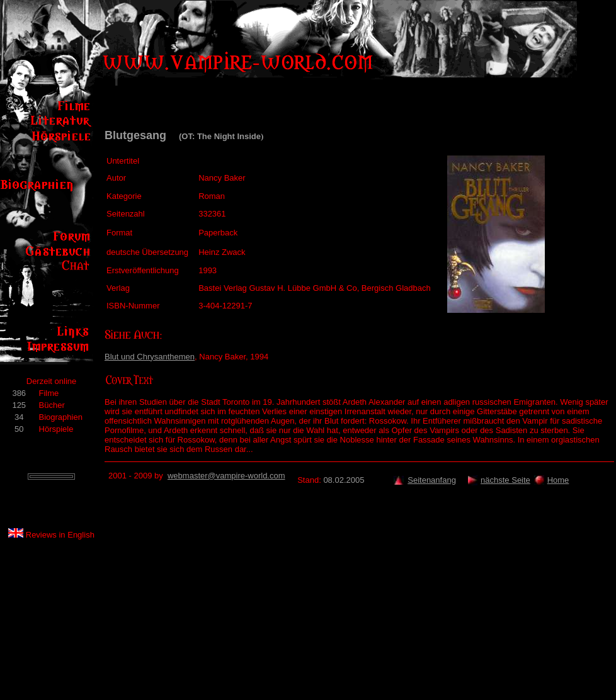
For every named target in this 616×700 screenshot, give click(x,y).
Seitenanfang (432, 480)
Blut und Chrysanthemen (150, 357)
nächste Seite (505, 480)
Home (558, 480)
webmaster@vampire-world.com (226, 476)
